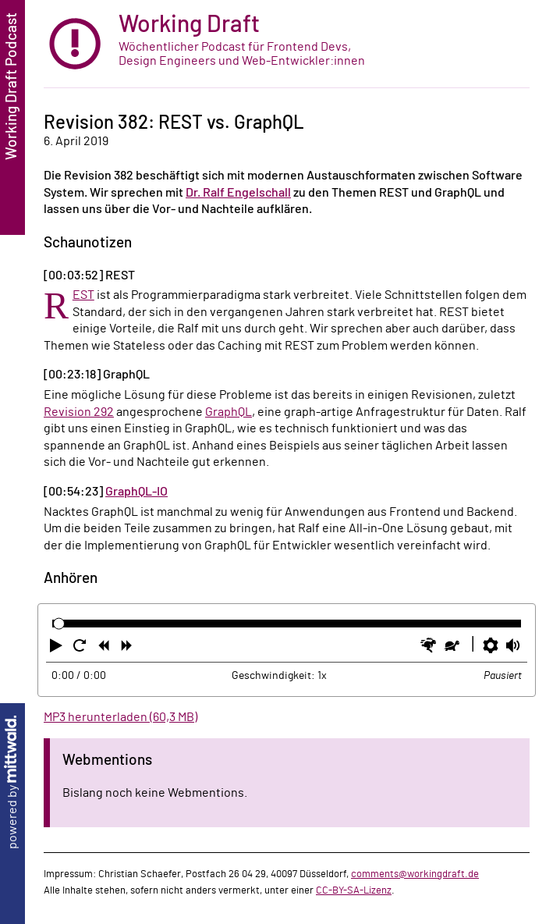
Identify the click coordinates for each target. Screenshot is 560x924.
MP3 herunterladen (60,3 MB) (121, 717)
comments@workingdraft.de (415, 874)
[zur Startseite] (287, 44)
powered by (12, 782)
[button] (58, 649)
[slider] (59, 624)
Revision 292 (79, 412)
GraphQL (229, 412)
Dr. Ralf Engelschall (238, 193)
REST (83, 295)
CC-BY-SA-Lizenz (354, 890)
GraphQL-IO (136, 492)
